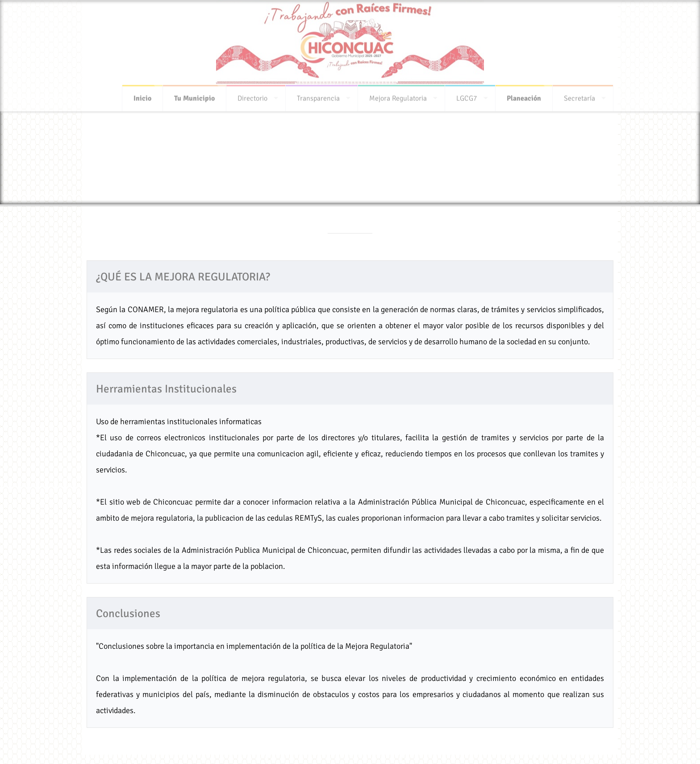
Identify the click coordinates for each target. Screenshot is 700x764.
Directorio (252, 96)
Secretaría (579, 96)
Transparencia (318, 96)
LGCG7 (467, 96)
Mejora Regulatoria (398, 96)
